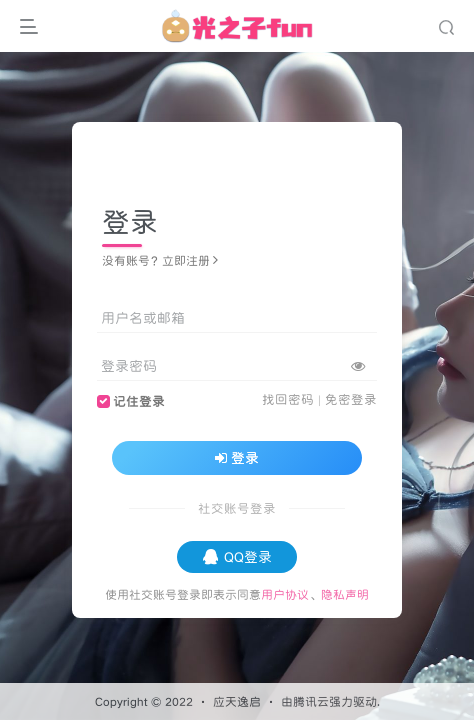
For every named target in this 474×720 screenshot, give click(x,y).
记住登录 (139, 401)
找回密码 (288, 399)
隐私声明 (345, 594)
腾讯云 (311, 701)
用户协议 (285, 594)
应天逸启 (237, 701)
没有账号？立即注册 (160, 260)
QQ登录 (237, 557)
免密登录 (351, 399)
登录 (237, 458)
